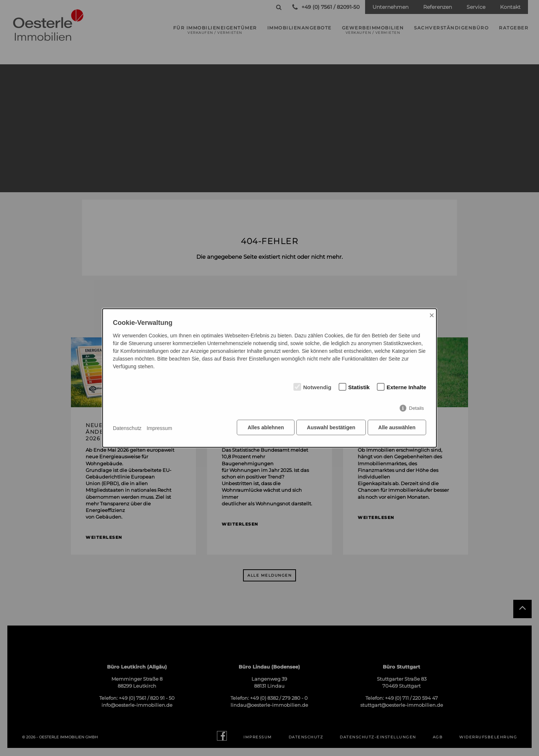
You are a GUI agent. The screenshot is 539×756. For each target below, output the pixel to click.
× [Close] (432, 316)
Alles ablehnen (264, 429)
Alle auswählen (397, 429)
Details (416, 409)
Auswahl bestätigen (330, 429)
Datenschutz (127, 428)
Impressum (159, 428)
